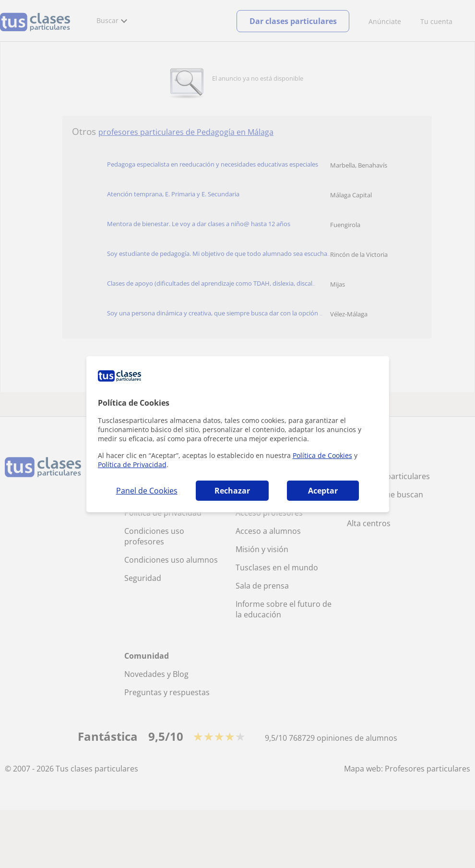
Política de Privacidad (132, 464)
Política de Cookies (322, 455)
